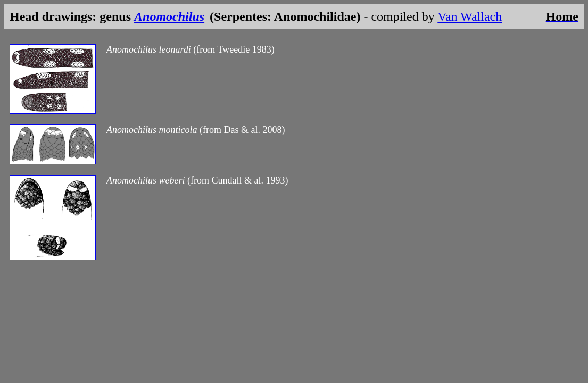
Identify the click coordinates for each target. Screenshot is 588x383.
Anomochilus (169, 16)
